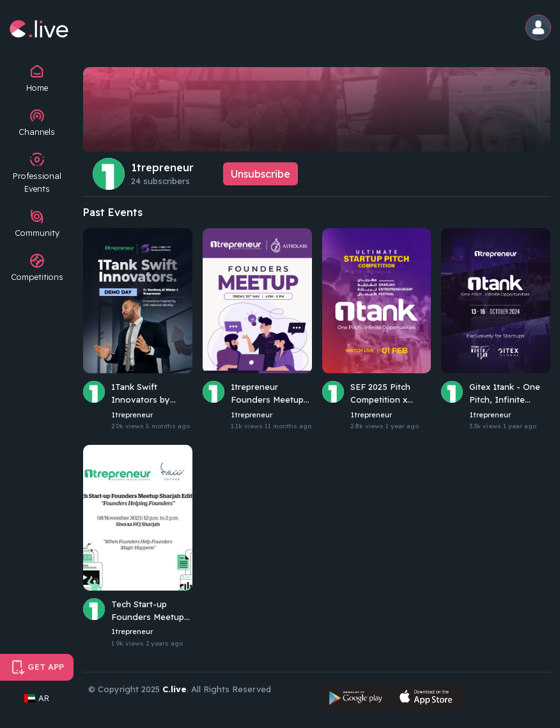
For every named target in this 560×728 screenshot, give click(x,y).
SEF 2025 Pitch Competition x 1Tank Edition (380, 394)
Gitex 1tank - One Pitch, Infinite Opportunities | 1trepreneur (505, 394)
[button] (539, 28)
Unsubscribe (261, 174)
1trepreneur (162, 167)
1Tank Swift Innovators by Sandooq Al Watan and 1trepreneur (149, 394)
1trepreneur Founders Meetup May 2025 (267, 394)
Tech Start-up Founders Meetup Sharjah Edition (147, 611)
